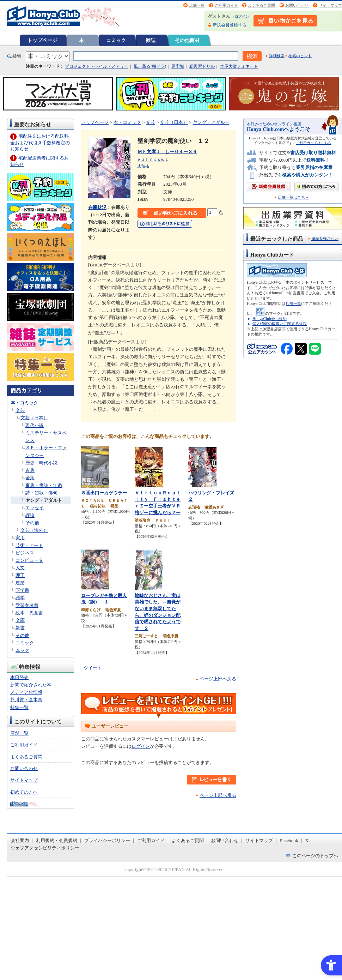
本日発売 (19, 677)
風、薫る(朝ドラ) (150, 66)
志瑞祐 (143, 166)
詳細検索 (277, 56)
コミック (116, 40)
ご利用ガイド (226, 5)
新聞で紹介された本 (31, 685)
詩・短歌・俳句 (41, 493)
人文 (20, 568)
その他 (32, 523)
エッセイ (35, 508)
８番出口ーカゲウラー (104, 493)
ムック (22, 650)
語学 (20, 598)
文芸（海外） (34, 530)
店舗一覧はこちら (293, 197)
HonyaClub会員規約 (270, 319)
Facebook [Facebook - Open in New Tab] (289, 840)
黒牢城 (178, 66)
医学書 (22, 590)
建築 (20, 583)
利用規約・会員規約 (57, 840)
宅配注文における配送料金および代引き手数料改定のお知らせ (40, 142)
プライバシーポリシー (107, 840)
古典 (30, 470)
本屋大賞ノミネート (239, 66)
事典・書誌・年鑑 (44, 485)
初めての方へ (24, 792)
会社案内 (20, 840)
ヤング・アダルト (44, 500)
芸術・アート (29, 545)
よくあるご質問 (261, 5)
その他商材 (187, 40)
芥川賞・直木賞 (26, 700)
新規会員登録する (230, 25)
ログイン (242, 16)
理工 (20, 575)
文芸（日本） (34, 418)
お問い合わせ (297, 5)
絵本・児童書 (29, 613)
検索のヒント (300, 56)
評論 (30, 515)
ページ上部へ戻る (218, 679)
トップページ (42, 40)
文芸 (20, 410)
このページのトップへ (315, 856)
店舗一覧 (197, 5)
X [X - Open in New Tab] (307, 840)
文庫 (20, 620)
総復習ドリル (202, 66)
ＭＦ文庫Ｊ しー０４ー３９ (167, 152)
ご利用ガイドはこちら (314, 143)
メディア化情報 (26, 692)
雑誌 (151, 40)
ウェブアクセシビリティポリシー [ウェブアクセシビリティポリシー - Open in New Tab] (45, 848)
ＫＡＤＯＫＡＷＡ (153, 160)
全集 (30, 478)
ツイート (93, 668)
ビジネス (25, 553)
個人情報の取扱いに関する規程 (280, 324)
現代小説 (35, 425)
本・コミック (24, 403)
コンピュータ (29, 560)
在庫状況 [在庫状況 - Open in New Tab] (97, 207)
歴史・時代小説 (41, 463)
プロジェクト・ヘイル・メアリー (97, 66)
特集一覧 (19, 707)
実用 (20, 538)
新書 (20, 628)
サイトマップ (330, 5)
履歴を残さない (325, 239)
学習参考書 (27, 605)
